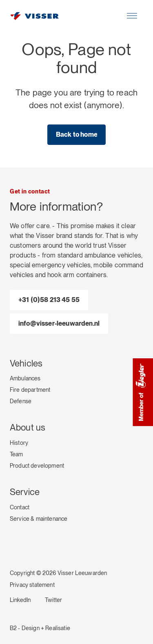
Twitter (53, 600)
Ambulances (25, 378)
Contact (20, 507)
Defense (21, 401)
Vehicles (26, 363)
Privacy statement (32, 585)
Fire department (30, 390)
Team (17, 454)
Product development (37, 466)
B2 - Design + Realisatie (40, 628)
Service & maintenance (39, 519)
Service (25, 492)
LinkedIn (20, 600)
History (19, 443)
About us (28, 427)
